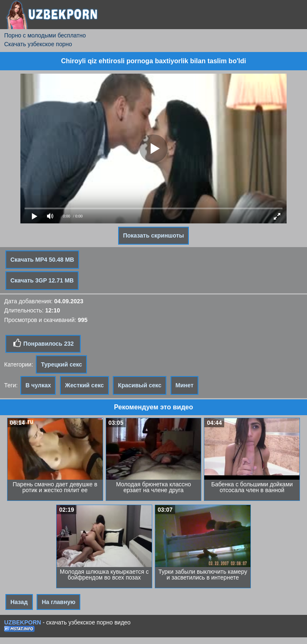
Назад (19, 602)
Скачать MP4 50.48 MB (42, 260)
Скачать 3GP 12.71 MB (42, 280)
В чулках (38, 385)
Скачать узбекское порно (38, 44)
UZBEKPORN (23, 622)
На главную (58, 602)
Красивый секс (140, 385)
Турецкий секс (61, 364)
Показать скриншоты (154, 235)
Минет (184, 385)
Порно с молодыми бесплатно (45, 35)
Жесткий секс (84, 385)
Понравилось (43, 343)
